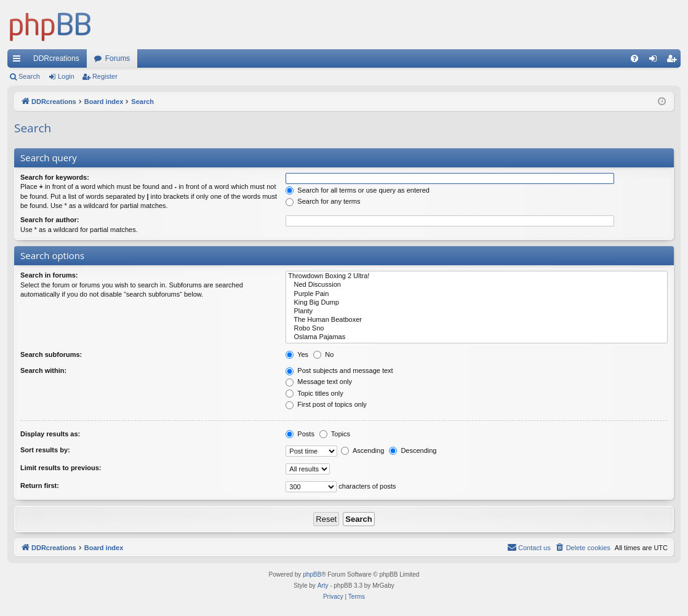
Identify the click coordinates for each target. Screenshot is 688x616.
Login (66, 76)
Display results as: (50, 434)
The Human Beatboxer (477, 320)
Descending (413, 450)
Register (105, 76)
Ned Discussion (477, 285)
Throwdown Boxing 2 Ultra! (477, 276)
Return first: (40, 486)
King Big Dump (477, 303)
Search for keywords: (55, 177)
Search (29, 76)
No (323, 354)
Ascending (362, 450)
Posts (300, 434)
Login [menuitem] (656, 61)
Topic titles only (314, 393)
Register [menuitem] (674, 61)
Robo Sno (477, 329)
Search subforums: (51, 354)
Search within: (43, 370)
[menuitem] (634, 58)
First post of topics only (326, 404)
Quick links (19, 61)
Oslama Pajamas (477, 337)
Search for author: (50, 220)
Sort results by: (45, 450)
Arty (323, 586)
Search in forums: (49, 275)
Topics (335, 434)
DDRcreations (56, 58)
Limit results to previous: (61, 468)
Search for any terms (323, 201)
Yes (297, 354)
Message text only (319, 382)
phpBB (312, 574)
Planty (477, 311)
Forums (118, 58)
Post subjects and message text (339, 370)
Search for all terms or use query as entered (358, 190)
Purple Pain (477, 294)
